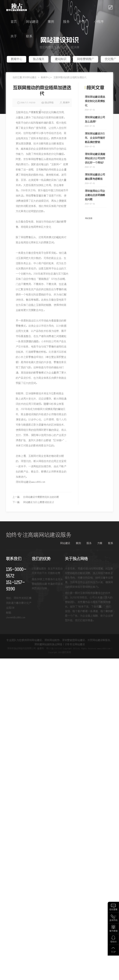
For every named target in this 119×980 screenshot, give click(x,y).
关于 (14, 37)
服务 (66, 22)
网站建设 (32, 22)
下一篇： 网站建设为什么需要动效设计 (33, 502)
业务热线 (113, 920)
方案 (100, 543)
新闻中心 (17, 59)
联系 (29, 37)
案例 (51, 22)
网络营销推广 (85, 59)
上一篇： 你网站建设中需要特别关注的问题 (36, 497)
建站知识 (61, 59)
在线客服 (113, 910)
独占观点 (39, 59)
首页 (14, 22)
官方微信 (113, 931)
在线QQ (113, 942)
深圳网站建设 (29, 78)
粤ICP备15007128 (54, 649)
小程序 (99, 22)
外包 (82, 22)
